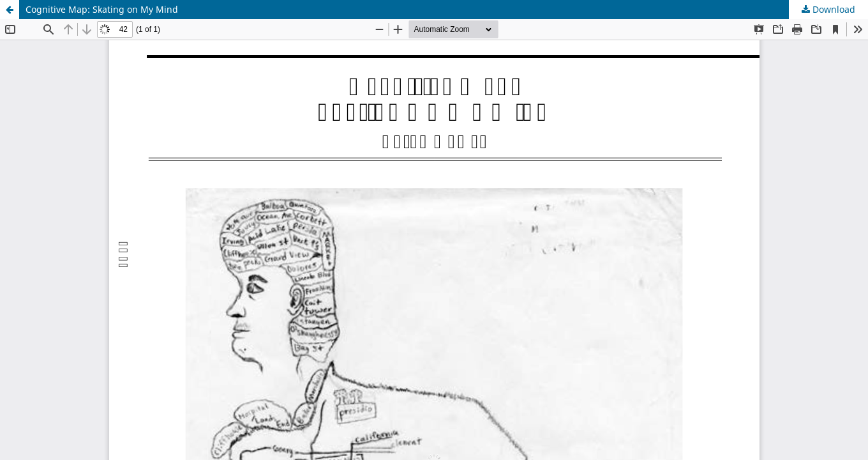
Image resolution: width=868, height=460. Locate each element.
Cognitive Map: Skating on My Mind (102, 9)
